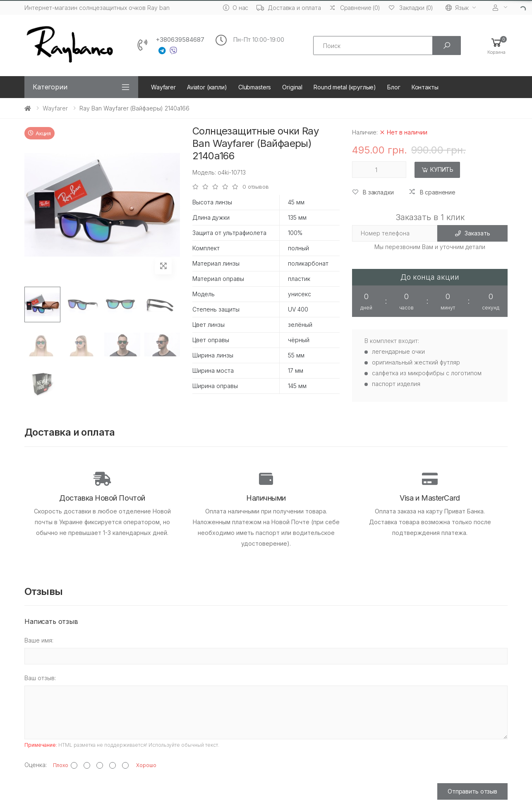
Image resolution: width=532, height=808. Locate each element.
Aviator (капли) (207, 87)
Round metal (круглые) (345, 87)
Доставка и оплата (289, 8)
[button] (496, 46)
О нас (236, 8)
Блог (394, 87)
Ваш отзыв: (40, 678)
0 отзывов (256, 187)
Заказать (473, 233)
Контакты (425, 87)
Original (292, 87)
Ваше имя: (39, 640)
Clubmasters (255, 87)
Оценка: (36, 765)
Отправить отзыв (472, 791)
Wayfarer (163, 87)
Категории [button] (50, 87)
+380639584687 (180, 40)
